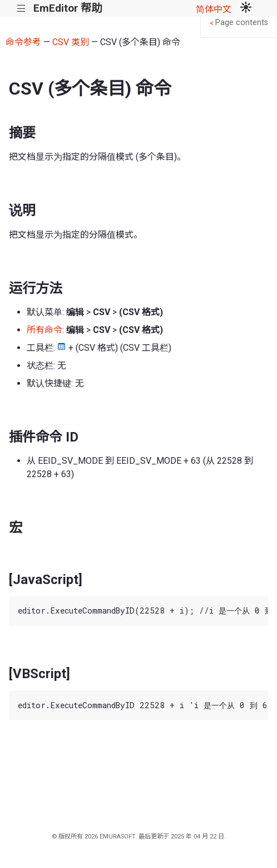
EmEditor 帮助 (68, 8)
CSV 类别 (71, 42)
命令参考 (23, 42)
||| (21, 9)
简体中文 (214, 9)
